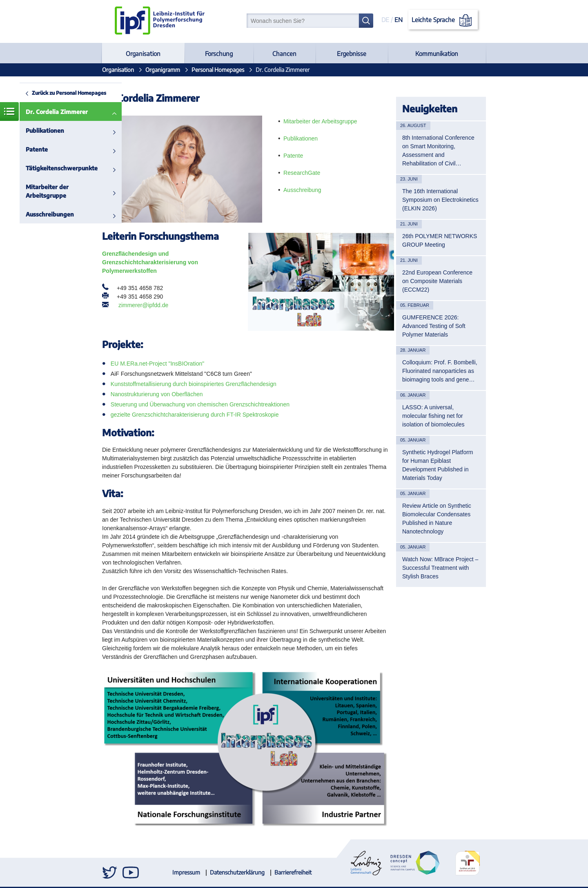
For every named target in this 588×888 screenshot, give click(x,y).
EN (399, 20)
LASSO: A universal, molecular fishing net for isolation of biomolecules (433, 416)
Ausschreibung (302, 190)
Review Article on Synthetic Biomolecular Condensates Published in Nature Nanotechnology (437, 519)
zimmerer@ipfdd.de (143, 305)
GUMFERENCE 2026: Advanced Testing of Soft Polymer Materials (434, 326)
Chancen (284, 54)
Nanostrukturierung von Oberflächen (157, 394)
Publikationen (45, 131)
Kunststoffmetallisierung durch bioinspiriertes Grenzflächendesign (194, 384)
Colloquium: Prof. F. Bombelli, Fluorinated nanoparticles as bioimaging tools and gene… (440, 371)
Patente (37, 149)
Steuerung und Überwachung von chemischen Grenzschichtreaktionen (200, 404)
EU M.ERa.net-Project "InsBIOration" (157, 364)
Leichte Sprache (443, 20)
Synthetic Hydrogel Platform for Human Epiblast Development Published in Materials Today (438, 465)
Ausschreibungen (50, 214)
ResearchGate (302, 173)
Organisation (143, 54)
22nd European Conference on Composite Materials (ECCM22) (437, 281)
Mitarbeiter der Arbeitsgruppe (47, 191)
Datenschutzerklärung (237, 872)
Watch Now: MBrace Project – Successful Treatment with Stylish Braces (440, 568)
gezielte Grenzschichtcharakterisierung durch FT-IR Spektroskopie (195, 415)
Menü (9, 112)
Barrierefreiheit (293, 872)
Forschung (219, 54)
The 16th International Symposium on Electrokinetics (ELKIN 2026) (440, 200)
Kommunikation (437, 54)
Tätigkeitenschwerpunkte (62, 168)
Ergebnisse (352, 54)
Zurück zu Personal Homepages (69, 93)
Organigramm (163, 70)
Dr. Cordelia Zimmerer (57, 112)
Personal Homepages (218, 70)
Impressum (186, 872)
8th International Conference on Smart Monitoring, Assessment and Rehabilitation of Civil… (438, 151)
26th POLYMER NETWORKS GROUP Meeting (440, 240)
